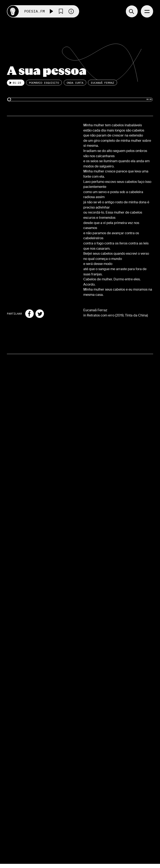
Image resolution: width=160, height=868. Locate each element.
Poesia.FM (34, 11)
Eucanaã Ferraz (102, 83)
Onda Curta (75, 83)
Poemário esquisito (44, 83)
